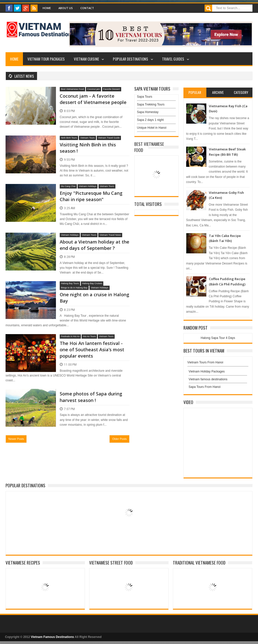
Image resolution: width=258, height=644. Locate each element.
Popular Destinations (131, 59)
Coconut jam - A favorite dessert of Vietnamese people (93, 99)
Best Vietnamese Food (72, 89)
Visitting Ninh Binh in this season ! (88, 148)
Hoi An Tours (89, 336)
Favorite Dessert (112, 89)
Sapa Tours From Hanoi (205, 387)
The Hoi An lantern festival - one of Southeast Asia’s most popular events (92, 350)
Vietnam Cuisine (86, 59)
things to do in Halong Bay (74, 288)
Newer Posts (16, 439)
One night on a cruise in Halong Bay (94, 298)
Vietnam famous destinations (208, 379)
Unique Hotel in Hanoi (152, 128)
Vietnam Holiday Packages (218, 373)
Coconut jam (94, 89)
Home (47, 8)
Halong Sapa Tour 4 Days (218, 338)
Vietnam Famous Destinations (52, 637)
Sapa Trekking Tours (151, 104)
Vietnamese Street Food (111, 563)
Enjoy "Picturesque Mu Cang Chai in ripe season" (91, 196)
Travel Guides (173, 59)
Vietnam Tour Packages (46, 59)
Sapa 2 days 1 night (150, 120)
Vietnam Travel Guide (109, 138)
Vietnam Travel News (110, 235)
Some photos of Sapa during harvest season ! (91, 397)
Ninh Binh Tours (69, 138)
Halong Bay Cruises (92, 283)
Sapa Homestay (148, 112)
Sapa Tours (145, 97)
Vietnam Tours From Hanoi (205, 362)
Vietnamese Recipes (23, 563)
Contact (87, 8)
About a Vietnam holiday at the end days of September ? (94, 245)
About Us (66, 8)
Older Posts (119, 439)
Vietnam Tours (87, 138)
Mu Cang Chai (68, 186)
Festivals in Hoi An (70, 336)
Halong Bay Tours (70, 283)
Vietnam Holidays (88, 186)
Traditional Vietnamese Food (199, 563)
